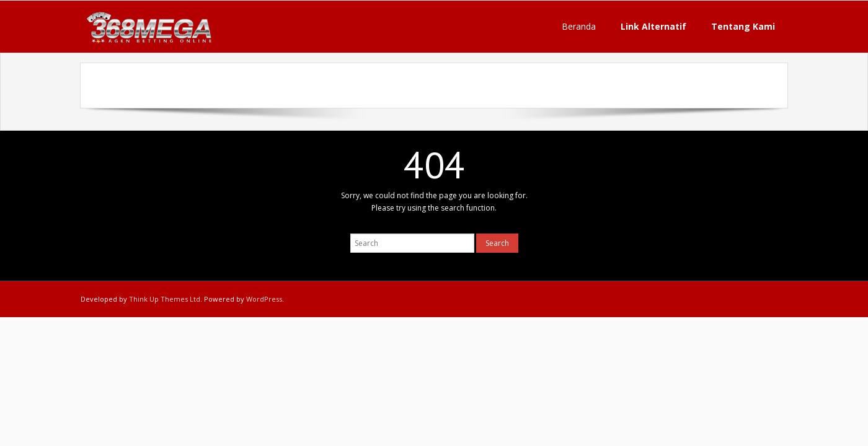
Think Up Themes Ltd (165, 299)
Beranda (579, 26)
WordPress (264, 299)
